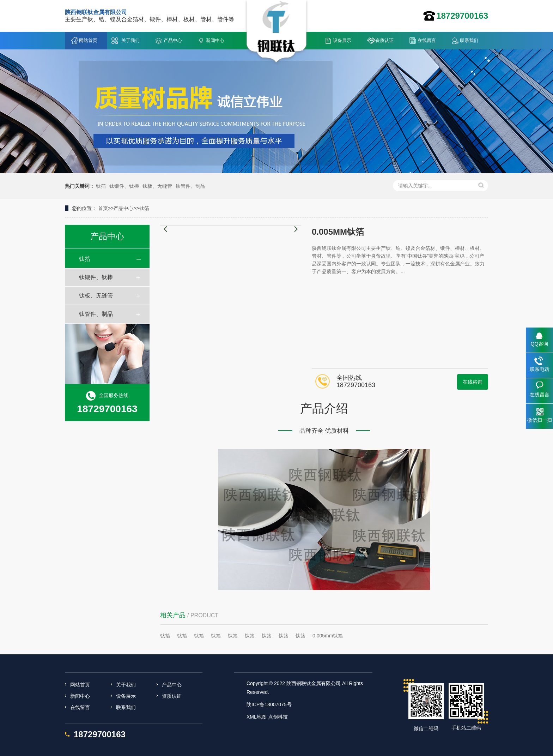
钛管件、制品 (190, 186)
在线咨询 (473, 382)
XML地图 (257, 717)
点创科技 (278, 717)
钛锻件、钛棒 (124, 186)
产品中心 (173, 40)
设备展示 (342, 40)
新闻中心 (215, 40)
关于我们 (130, 40)
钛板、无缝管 (157, 186)
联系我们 (469, 40)
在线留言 (427, 40)
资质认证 (384, 40)
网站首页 (88, 40)
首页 (103, 208)
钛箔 (101, 186)
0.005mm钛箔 (328, 636)
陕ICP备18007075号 (269, 704)
